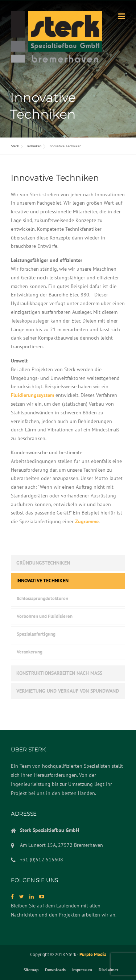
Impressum (82, 970)
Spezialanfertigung (36, 634)
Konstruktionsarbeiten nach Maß (59, 673)
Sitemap (31, 970)
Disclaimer (108, 970)
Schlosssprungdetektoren (42, 598)
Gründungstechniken (43, 563)
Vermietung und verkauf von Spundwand (68, 691)
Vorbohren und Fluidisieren (45, 616)
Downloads (55, 970)
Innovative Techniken (42, 581)
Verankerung (30, 652)
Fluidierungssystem (32, 395)
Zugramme (87, 521)
